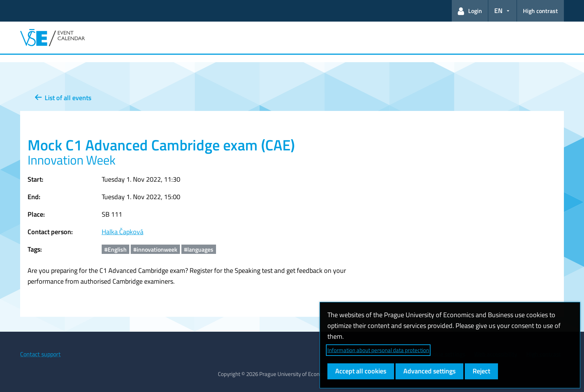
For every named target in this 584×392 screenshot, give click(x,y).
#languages (199, 249)
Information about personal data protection (378, 350)
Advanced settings (429, 371)
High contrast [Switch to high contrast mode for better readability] (540, 11)
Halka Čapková (123, 232)
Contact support (40, 354)
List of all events (63, 98)
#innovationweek (155, 249)
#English (115, 249)
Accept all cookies (361, 371)
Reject (481, 371)
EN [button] (498, 11)
